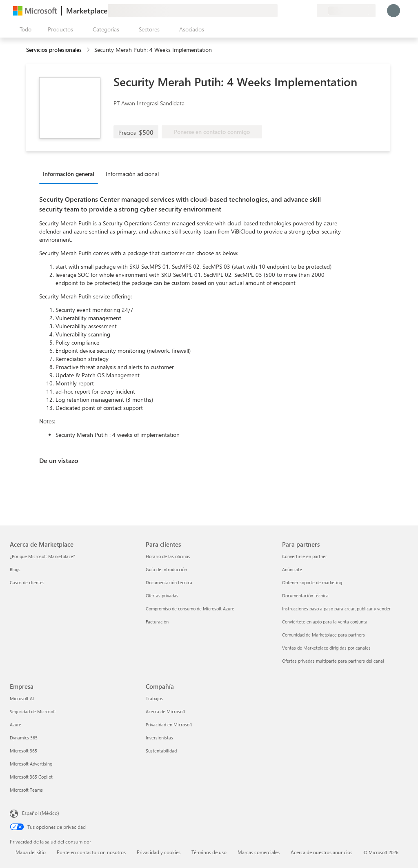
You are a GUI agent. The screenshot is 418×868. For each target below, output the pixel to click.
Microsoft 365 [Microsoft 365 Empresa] (23, 751)
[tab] (71, 174)
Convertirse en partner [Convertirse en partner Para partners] (305, 556)
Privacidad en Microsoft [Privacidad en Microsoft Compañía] (169, 724)
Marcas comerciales (259, 852)
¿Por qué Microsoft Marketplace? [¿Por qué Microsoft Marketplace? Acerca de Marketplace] (42, 556)
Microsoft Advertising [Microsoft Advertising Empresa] (31, 764)
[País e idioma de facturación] (346, 11)
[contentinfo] (89, 50)
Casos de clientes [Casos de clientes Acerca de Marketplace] (27, 582)
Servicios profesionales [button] (54, 50)
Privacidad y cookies (159, 852)
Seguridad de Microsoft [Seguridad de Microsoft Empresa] (33, 711)
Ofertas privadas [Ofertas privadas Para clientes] (162, 595)
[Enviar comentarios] (281, 11)
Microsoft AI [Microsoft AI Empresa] (22, 698)
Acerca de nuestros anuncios (321, 852)
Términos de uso (209, 852)
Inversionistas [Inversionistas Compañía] (159, 738)
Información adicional (132, 174)
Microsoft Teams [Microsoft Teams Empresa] (26, 790)
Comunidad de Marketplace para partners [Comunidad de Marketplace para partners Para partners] (324, 635)
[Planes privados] (310, 11)
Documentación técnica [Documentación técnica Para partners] (305, 595)
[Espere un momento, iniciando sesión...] (394, 11)
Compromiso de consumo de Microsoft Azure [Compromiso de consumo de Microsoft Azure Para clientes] (190, 609)
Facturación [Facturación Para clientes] (157, 622)
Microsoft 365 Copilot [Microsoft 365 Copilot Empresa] (31, 777)
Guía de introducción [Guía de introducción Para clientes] (166, 569)
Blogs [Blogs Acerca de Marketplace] (15, 569)
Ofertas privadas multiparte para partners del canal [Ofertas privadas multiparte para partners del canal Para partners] (333, 661)
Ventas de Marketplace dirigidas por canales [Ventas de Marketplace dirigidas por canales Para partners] (326, 648)
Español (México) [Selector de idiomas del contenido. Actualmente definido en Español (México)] (41, 813)
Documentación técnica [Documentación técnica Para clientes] (169, 582)
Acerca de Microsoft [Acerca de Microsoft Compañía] (166, 711)
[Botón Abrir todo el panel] (24, 29)
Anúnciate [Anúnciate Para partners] (292, 569)
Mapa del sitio (31, 852)
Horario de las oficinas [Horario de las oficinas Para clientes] (168, 556)
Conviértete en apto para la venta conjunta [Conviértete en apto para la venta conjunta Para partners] (325, 622)
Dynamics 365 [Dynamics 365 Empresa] (24, 738)
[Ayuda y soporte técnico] (291, 11)
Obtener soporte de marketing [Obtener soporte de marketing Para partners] (312, 582)
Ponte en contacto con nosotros (91, 852)
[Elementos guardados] (300, 11)
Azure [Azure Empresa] (16, 724)
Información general (69, 174)
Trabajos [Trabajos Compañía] (154, 698)
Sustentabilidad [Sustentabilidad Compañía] (161, 751)
